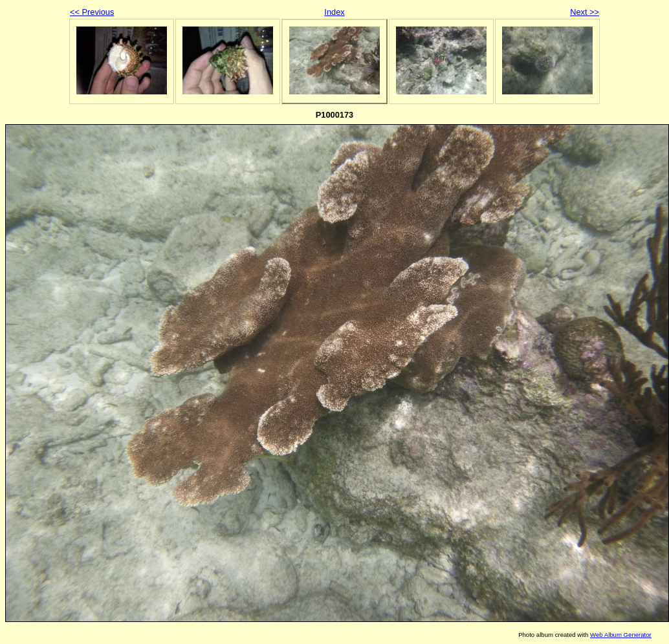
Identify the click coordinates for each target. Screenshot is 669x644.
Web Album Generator (621, 635)
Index (334, 12)
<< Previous (92, 12)
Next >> (585, 12)
